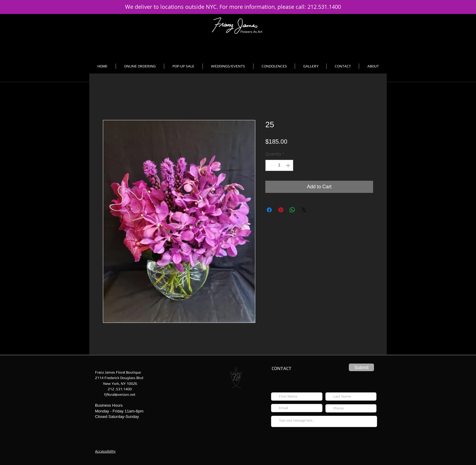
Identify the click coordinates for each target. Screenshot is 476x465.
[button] (140, 66)
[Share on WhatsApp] (292, 210)
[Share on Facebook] (269, 210)
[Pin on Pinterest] (281, 210)
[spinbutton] (279, 165)
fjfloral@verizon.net (120, 395)
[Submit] (361, 367)
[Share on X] (304, 210)
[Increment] (289, 165)
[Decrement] (270, 165)
